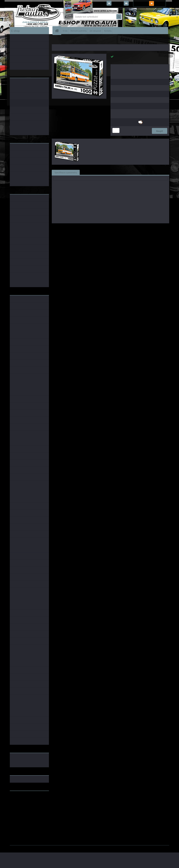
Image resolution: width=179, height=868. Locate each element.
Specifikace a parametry (66, 172)
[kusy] (116, 130)
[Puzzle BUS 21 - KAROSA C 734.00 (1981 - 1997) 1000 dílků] (79, 55)
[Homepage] (58, 31)
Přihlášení (117, 3)
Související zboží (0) (92, 172)
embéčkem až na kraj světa (23, 804)
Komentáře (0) (114, 172)
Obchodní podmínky (79, 31)
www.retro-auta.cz (19, 797)
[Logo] (29, 17)
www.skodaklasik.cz (20, 802)
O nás (65, 31)
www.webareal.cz (39, 847)
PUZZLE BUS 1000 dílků (85, 41)
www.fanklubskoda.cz (20, 800)
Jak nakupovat (95, 31)
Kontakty (108, 31)
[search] (119, 17)
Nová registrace (137, 3)
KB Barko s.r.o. (121, 227)
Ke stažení (132, 172)
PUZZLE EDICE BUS (67, 41)
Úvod (56, 41)
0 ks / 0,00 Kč (161, 2)
